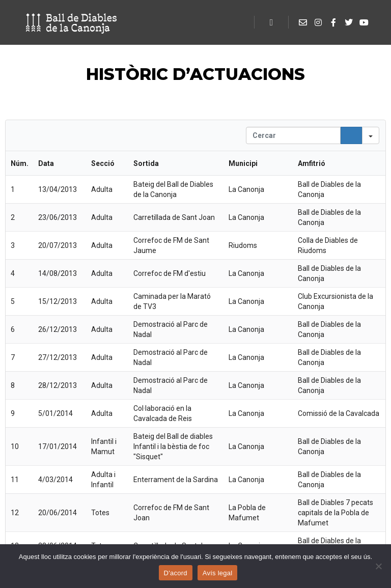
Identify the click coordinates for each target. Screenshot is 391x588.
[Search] (351, 135)
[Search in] (371, 135)
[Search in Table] (293, 135)
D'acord (176, 573)
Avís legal (218, 573)
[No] (378, 566)
